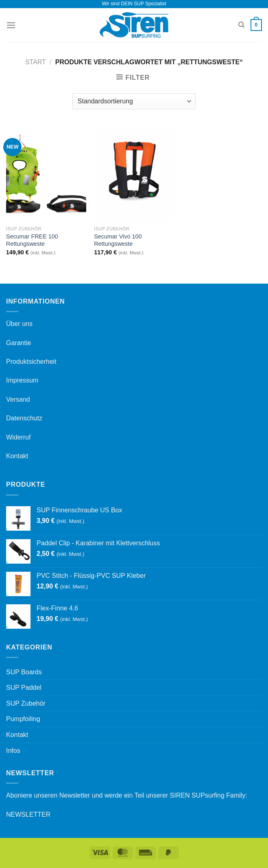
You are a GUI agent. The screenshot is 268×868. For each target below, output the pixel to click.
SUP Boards (24, 672)
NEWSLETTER (28, 814)
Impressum (22, 380)
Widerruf (18, 437)
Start (36, 62)
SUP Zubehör (26, 703)
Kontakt (17, 456)
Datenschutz (24, 418)
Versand (18, 399)
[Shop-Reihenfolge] (134, 101)
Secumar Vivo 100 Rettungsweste (118, 240)
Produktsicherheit (31, 362)
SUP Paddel (24, 688)
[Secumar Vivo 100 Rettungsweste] (134, 174)
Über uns (19, 324)
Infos (13, 751)
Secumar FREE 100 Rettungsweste (32, 240)
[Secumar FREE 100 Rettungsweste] (46, 174)
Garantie (19, 343)
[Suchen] (241, 25)
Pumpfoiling (23, 719)
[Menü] (11, 25)
